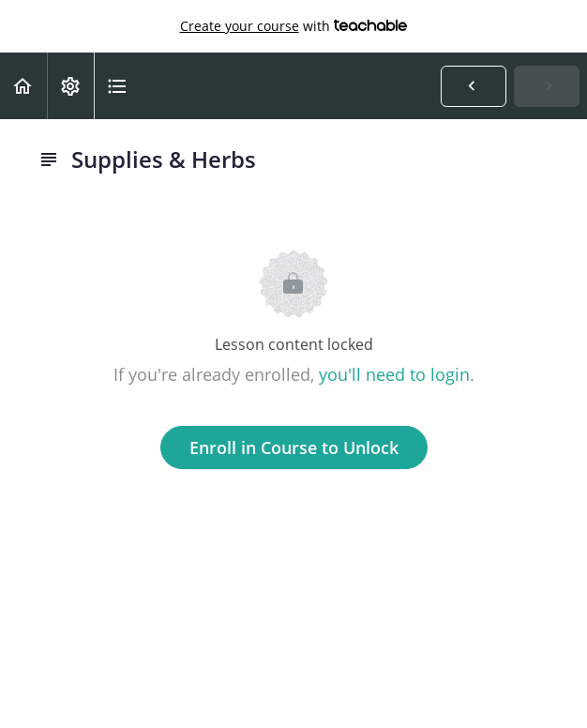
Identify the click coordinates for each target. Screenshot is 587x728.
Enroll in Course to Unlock (294, 447)
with (294, 26)
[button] (23, 86)
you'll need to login (394, 374)
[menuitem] (70, 86)
